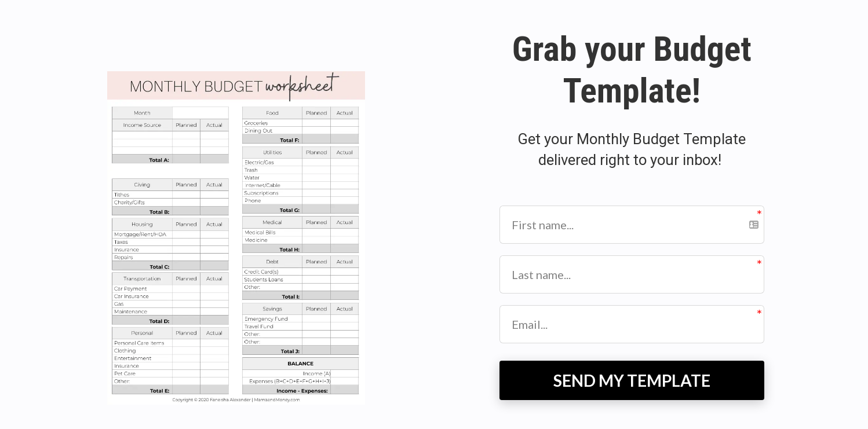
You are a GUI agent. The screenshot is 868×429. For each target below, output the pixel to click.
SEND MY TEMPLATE (632, 380)
